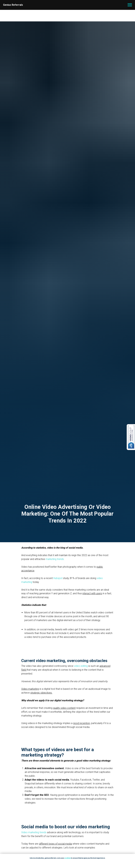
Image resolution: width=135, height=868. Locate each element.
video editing (81, 666)
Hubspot (58, 578)
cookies (68, 858)
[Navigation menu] (130, 5)
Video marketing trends (34, 832)
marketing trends (55, 559)
